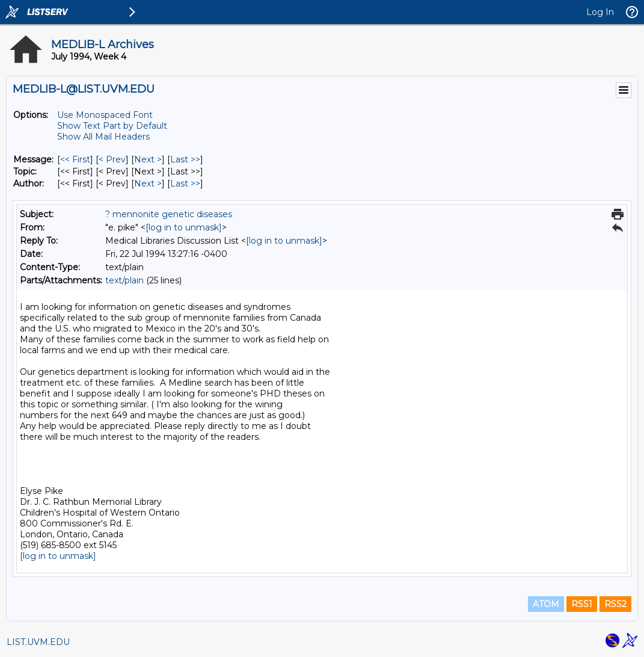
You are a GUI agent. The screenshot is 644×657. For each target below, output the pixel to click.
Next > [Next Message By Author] (148, 184)
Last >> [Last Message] (185, 159)
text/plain (124, 280)
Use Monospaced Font (105, 115)
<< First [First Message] (75, 159)
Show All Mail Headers (103, 137)
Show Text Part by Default (112, 126)
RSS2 (615, 604)
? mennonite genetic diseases (169, 214)
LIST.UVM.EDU (38, 642)
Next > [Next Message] (148, 159)
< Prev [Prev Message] (112, 159)
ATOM (546, 604)
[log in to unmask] (184, 227)
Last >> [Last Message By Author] (185, 184)
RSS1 (582, 604)
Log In (600, 12)
